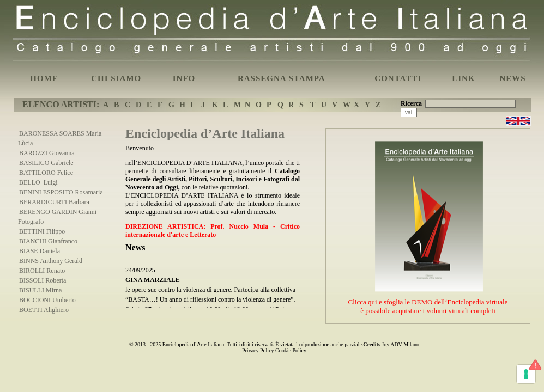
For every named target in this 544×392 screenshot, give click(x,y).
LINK (463, 78)
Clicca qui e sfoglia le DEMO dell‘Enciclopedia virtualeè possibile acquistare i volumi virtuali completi (428, 306)
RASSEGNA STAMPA (282, 78)
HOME (44, 78)
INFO (184, 78)
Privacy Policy (258, 350)
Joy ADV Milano (400, 344)
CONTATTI (398, 78)
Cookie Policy (291, 350)
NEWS (512, 78)
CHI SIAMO (116, 78)
